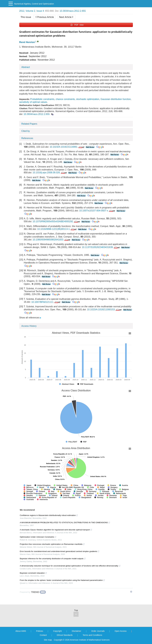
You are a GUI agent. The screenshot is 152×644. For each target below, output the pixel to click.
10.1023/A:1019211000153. (105, 310)
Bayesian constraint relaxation (33, 573)
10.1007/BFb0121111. (46, 302)
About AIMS (21, 631)
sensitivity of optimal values (33, 102)
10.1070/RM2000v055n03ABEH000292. (57, 221)
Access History (29, 326)
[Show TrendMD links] (131, 592)
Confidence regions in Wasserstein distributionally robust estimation (49, 515)
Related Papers (29, 124)
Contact (43, 635)
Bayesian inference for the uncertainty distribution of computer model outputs (53, 559)
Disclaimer (76, 631)
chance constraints (65, 99)
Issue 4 (40, 11)
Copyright (57, 631)
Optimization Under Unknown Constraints (38, 537)
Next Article (66, 17)
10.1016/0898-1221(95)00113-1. (57, 229)
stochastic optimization (88, 99)
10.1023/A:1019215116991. (67, 147)
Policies (40, 631)
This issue (26, 17)
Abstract (26, 67)
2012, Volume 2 (27, 11)
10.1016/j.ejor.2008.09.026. (50, 173)
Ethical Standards (65, 635)
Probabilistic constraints (42, 99)
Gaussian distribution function (116, 99)
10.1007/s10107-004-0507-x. (97, 211)
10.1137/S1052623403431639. (101, 247)
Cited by (26, 131)
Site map (48, 640)
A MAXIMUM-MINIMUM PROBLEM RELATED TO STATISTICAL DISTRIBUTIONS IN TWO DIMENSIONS (65, 523)
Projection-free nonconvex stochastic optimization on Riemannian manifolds (52, 544)
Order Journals (98, 631)
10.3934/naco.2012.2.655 (73, 11)
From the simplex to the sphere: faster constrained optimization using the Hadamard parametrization (62, 580)
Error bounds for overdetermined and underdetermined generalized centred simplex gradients (60, 551)
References (27, 138)
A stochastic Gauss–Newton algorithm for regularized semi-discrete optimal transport (56, 530)
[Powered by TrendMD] (33, 592)
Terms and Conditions (92, 635)
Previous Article (45, 17)
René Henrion (27, 42)
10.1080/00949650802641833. (52, 240)
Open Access (121, 631)
